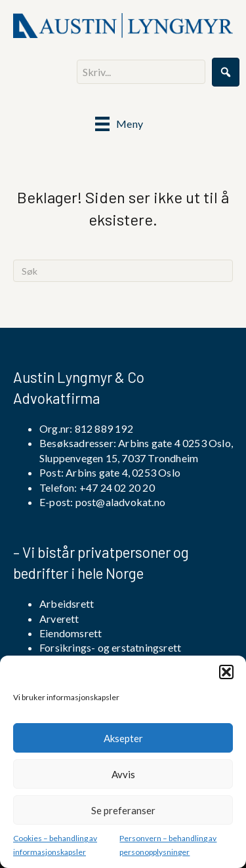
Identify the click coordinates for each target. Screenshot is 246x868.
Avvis (123, 774)
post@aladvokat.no (120, 502)
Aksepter (123, 738)
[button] (226, 672)
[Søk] (123, 271)
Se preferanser (123, 810)
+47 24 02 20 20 (116, 487)
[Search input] (141, 72)
